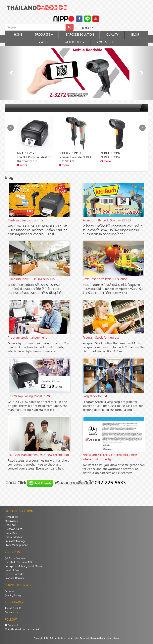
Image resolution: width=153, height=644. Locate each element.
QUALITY (112, 35)
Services (9, 591)
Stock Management (16, 545)
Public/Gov (11, 533)
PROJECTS (46, 42)
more (22, 165)
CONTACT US (106, 42)
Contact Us (11, 612)
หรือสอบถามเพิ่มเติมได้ (75, 483)
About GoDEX (13, 608)
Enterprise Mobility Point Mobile (24, 566)
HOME (18, 35)
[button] (11, 73)
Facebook (12, 625)
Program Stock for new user (102, 338)
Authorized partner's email (22, 629)
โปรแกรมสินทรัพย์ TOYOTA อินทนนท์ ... (33, 279)
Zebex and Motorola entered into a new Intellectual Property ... (110, 457)
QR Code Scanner (15, 558)
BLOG (135, 35)
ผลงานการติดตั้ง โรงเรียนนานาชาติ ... (106, 279)
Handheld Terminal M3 (18, 562)
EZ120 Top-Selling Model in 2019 (31, 396)
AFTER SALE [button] (75, 42)
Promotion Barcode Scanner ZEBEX (107, 221)
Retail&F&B (11, 517)
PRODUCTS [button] (44, 35)
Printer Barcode (14, 574)
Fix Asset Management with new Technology (38, 455)
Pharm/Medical (14, 537)
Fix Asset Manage (15, 541)
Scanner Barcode (15, 578)
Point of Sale (12, 570)
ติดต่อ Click (16, 483)
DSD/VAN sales (13, 529)
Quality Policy (13, 595)
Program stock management (27, 338)
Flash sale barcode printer (26, 221)
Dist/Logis (11, 525)
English (88, 28)
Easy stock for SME (96, 396)
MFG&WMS (11, 521)
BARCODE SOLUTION (80, 35)
